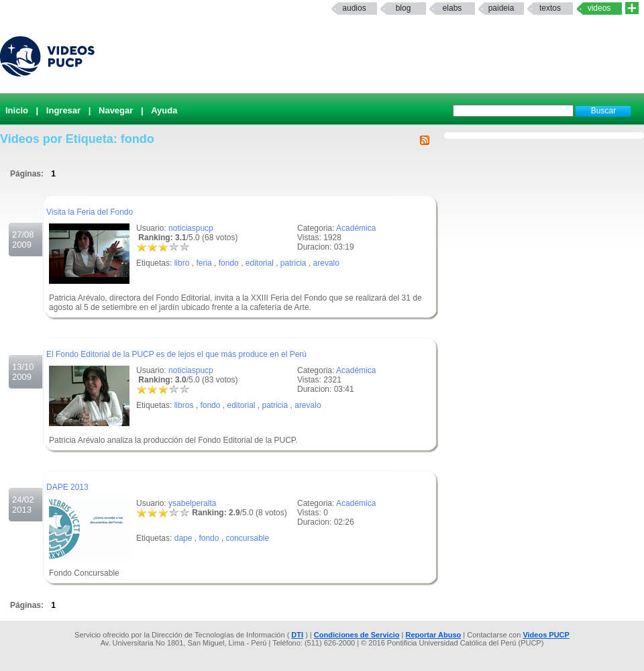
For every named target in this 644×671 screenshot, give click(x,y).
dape (183, 538)
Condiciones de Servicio (357, 635)
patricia (293, 263)
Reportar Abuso (434, 635)
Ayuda (164, 110)
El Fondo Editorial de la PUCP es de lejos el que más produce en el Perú (176, 354)
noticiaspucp (191, 228)
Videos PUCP (546, 635)
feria (204, 263)
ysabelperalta (192, 503)
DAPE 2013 (67, 487)
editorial (260, 263)
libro (182, 263)
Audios (354, 8)
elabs (452, 8)
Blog (404, 8)
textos (550, 8)
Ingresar (63, 110)
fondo (229, 263)
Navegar (116, 110)
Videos (599, 8)
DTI (297, 635)
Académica (356, 228)
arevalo (326, 263)
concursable (247, 538)
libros (184, 405)
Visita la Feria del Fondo (90, 212)
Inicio (17, 110)
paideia (501, 8)
